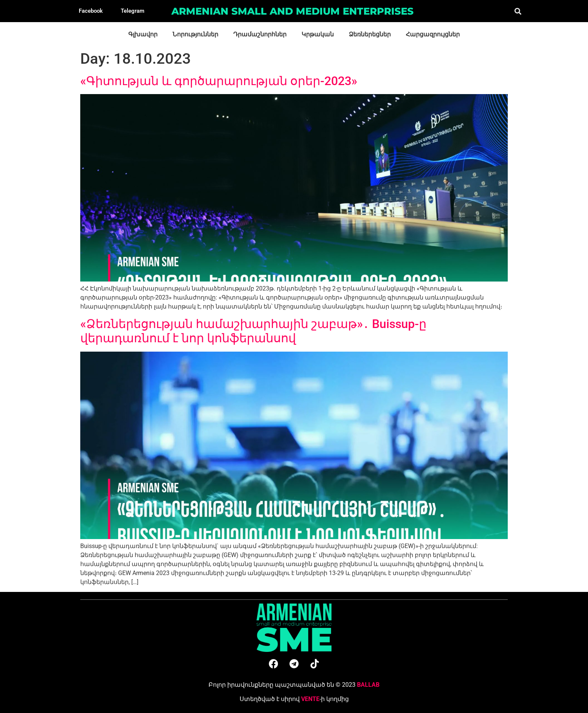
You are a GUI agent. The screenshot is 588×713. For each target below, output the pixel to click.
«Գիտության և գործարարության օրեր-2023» (219, 81)
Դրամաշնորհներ (260, 34)
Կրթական (318, 34)
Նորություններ (195, 34)
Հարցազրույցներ (433, 34)
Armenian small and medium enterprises (292, 11)
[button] (518, 11)
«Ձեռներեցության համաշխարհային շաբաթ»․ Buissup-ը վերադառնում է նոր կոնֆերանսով (253, 331)
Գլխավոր (143, 34)
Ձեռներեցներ (370, 34)
